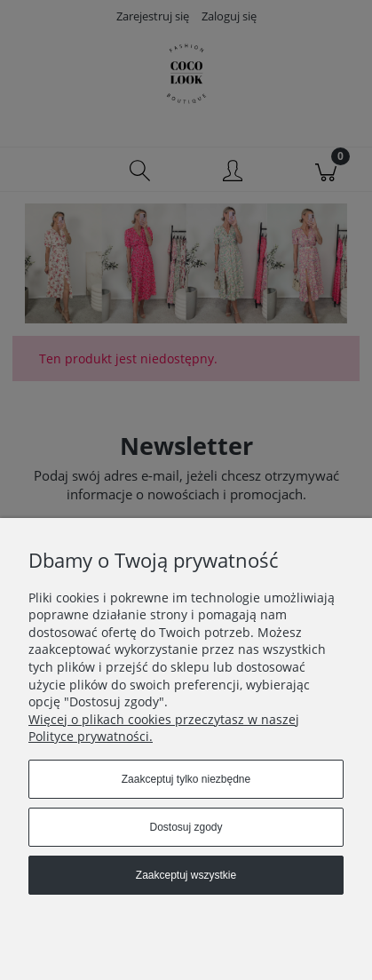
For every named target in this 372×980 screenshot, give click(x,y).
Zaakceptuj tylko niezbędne (186, 779)
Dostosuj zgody (186, 827)
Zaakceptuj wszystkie (186, 875)
